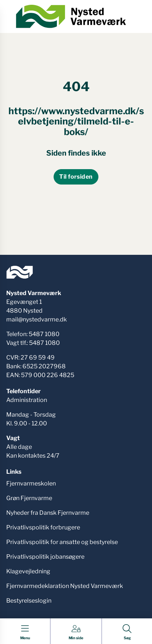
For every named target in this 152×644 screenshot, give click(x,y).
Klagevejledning (28, 571)
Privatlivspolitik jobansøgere (45, 557)
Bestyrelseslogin (29, 601)
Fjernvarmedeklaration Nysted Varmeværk (65, 586)
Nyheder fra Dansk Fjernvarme (48, 513)
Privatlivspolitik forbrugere (43, 527)
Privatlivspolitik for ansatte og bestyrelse (62, 542)
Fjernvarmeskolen (31, 483)
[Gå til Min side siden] (76, 632)
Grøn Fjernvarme (29, 498)
